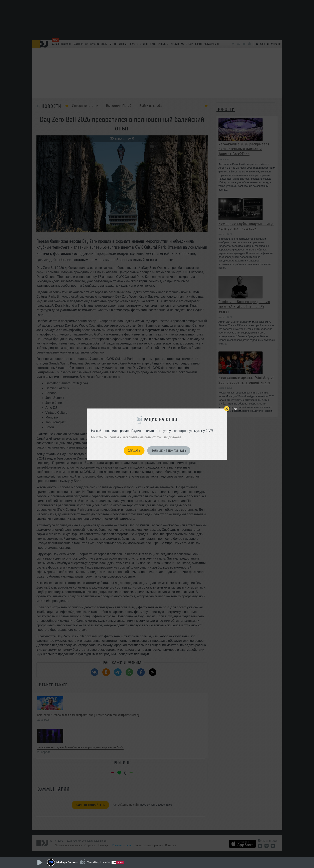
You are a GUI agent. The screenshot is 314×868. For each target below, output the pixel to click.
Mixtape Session (67, 862)
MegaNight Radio (98, 862)
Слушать (134, 451)
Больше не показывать (169, 451)
